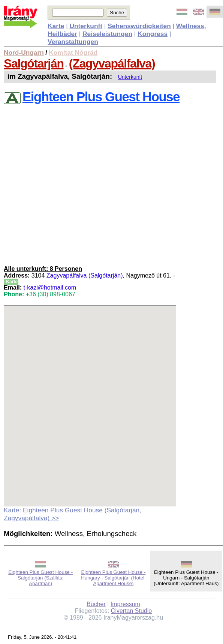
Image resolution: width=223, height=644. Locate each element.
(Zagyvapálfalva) (112, 63)
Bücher (96, 604)
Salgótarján (34, 63)
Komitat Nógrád (73, 53)
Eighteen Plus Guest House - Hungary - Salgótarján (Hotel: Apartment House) (113, 578)
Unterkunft (130, 77)
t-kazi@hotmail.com (50, 287)
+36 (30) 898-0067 (51, 294)
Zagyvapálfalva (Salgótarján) (85, 275)
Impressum (125, 604)
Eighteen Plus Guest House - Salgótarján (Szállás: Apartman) (40, 578)
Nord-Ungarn (24, 53)
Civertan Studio (131, 611)
